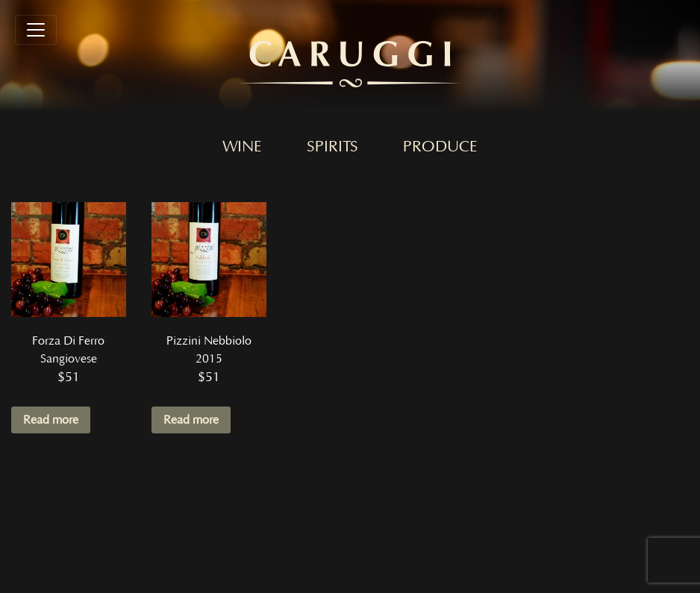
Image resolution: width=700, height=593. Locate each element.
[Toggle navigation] (36, 30)
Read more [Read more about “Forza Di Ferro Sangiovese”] (51, 420)
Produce (440, 147)
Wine (242, 147)
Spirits (332, 147)
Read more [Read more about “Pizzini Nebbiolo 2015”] (191, 420)
